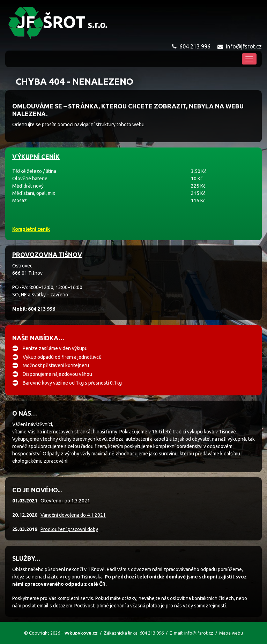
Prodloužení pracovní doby (69, 529)
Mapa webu (231, 633)
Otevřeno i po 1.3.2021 (65, 501)
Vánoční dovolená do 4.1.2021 (73, 515)
